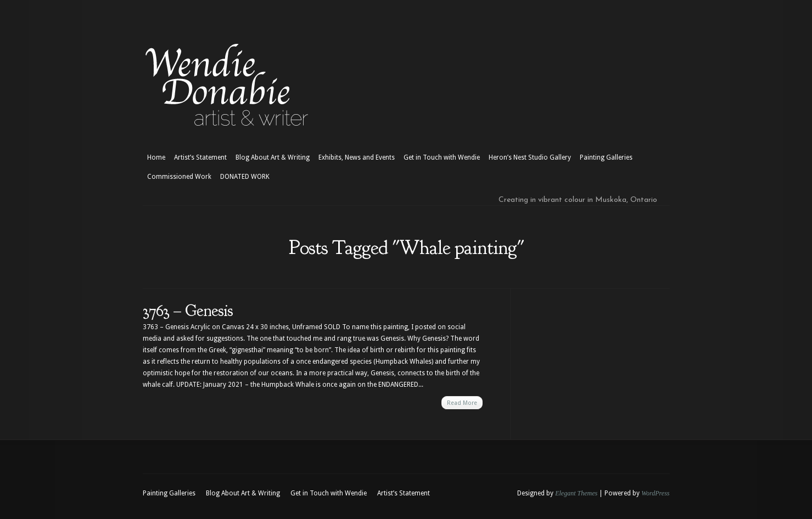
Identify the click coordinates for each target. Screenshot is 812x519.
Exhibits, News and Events (357, 157)
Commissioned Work (179, 177)
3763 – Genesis (188, 311)
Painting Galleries (606, 157)
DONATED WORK (245, 177)
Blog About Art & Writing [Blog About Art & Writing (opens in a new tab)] (273, 157)
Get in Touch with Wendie (442, 157)
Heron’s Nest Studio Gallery (530, 157)
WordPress (655, 493)
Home (156, 157)
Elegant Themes (576, 493)
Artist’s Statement (200, 157)
